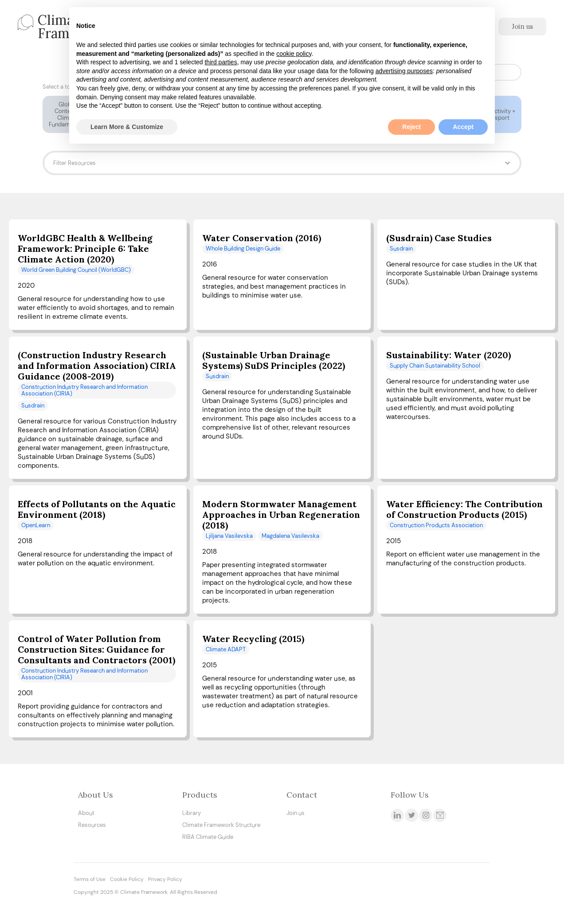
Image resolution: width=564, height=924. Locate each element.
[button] (282, 163)
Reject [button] (411, 127)
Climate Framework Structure (221, 825)
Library (192, 813)
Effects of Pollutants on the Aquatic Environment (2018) (97, 509)
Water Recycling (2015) (253, 639)
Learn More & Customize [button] (127, 127)
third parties (221, 62)
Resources (92, 825)
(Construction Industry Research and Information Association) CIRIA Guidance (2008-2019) (97, 366)
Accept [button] (463, 127)
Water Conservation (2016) (262, 238)
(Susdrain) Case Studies (439, 238)
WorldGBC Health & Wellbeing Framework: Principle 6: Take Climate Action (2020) (85, 249)
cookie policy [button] (294, 54)
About (86, 813)
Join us (522, 26)
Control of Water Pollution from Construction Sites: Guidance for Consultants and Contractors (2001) (96, 650)
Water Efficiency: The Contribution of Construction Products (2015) (464, 509)
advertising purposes (404, 71)
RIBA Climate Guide (208, 837)
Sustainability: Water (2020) (448, 355)
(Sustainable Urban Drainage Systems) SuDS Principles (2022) (274, 360)
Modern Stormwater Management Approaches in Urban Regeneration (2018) (281, 515)
